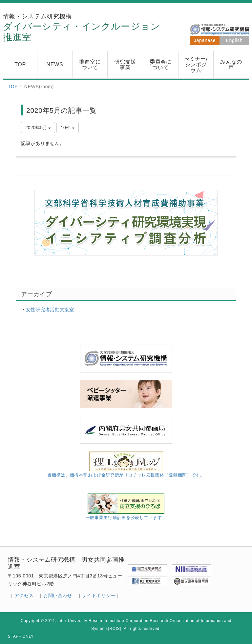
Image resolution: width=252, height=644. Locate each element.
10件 (67, 128)
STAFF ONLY (21, 636)
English (234, 40)
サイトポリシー (99, 595)
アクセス (24, 595)
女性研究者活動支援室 (50, 310)
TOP (13, 87)
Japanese (205, 40)
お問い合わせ (58, 595)
